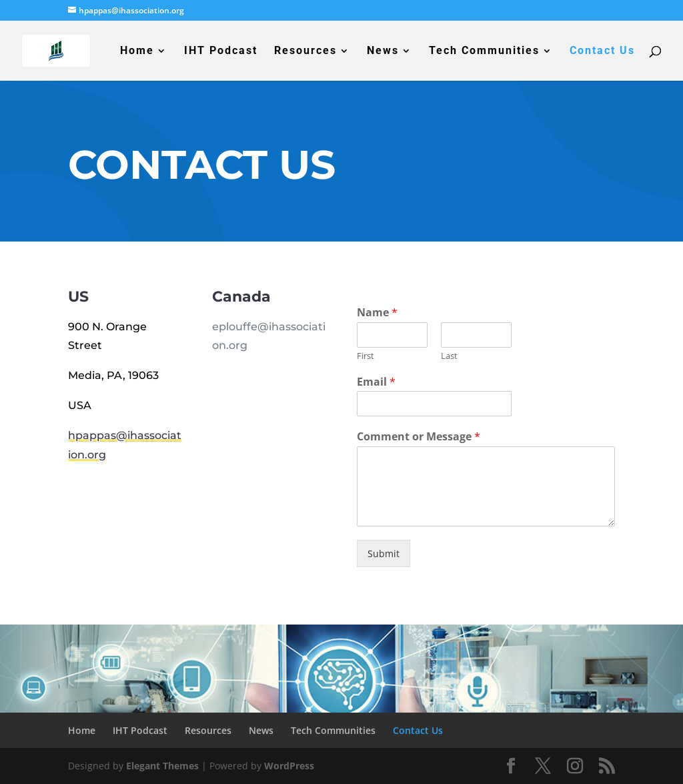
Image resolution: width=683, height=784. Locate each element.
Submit (384, 553)
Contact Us (602, 51)
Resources (305, 51)
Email (376, 382)
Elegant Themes (162, 766)
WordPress (289, 766)
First (366, 356)
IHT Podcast (221, 51)
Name (377, 313)
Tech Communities (484, 51)
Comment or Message (419, 437)
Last (449, 356)
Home (137, 51)
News (383, 51)
